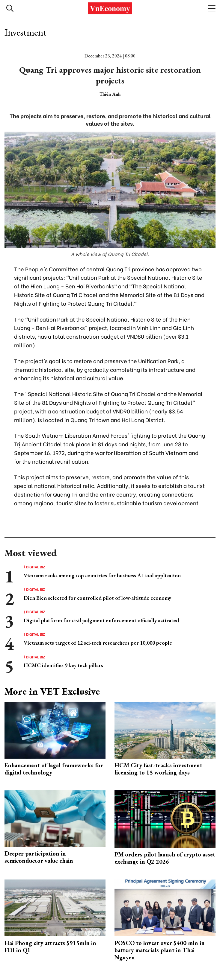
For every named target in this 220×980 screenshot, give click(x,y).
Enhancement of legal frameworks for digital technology (54, 769)
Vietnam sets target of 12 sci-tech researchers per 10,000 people (98, 643)
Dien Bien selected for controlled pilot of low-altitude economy (97, 598)
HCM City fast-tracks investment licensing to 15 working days (158, 769)
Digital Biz (36, 567)
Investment (25, 32)
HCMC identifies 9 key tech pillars (63, 665)
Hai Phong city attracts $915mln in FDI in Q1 (50, 946)
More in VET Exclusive (52, 691)
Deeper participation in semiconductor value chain (39, 857)
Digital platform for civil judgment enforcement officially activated (101, 620)
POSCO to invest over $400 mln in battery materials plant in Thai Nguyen (160, 950)
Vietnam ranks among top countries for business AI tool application (102, 575)
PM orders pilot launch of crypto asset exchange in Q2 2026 (165, 858)
